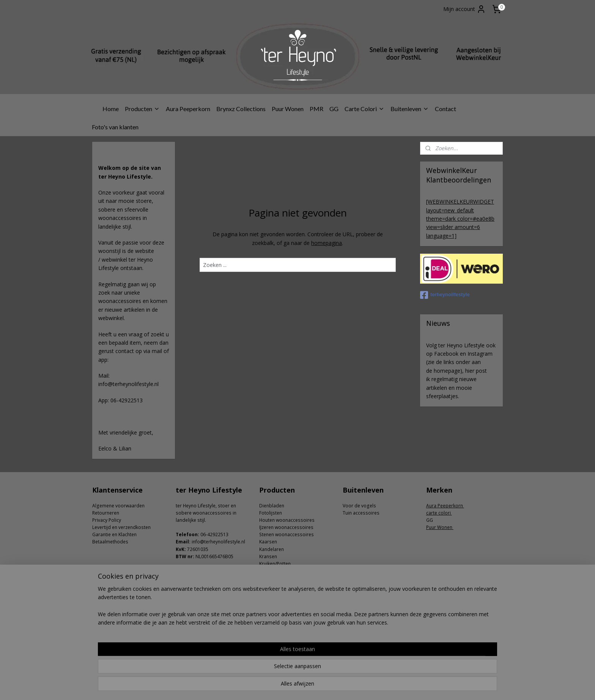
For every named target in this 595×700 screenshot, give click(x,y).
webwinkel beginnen (319, 686)
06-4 (205, 534)
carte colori (439, 513)
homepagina (327, 243)
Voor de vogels (359, 506)
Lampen (268, 586)
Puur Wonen (288, 109)
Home (111, 109)
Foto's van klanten (115, 127)
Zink (264, 629)
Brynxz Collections (241, 109)
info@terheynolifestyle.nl (218, 542)
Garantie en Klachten (114, 534)
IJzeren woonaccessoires (286, 527)
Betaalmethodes (110, 542)
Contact (445, 109)
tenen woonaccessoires (288, 534)
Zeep (265, 622)
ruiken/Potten (276, 564)
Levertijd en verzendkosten (121, 527)
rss (290, 686)
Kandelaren (272, 549)
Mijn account (464, 9)
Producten (142, 109)
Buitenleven (410, 109)
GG (334, 109)
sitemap (274, 686)
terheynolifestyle (445, 295)
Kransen (268, 556)
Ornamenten (273, 593)
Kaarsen (268, 542)
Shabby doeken (276, 607)
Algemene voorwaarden (118, 506)
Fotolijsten (271, 513)
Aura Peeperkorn (188, 109)
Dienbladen (272, 506)
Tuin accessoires (361, 513)
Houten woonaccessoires (287, 520)
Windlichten (272, 614)
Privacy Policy (107, 520)
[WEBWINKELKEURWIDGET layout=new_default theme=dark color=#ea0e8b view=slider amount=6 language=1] (460, 219)
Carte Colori (364, 109)
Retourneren (106, 513)
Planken (268, 600)
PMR (316, 109)
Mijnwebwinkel (385, 686)
